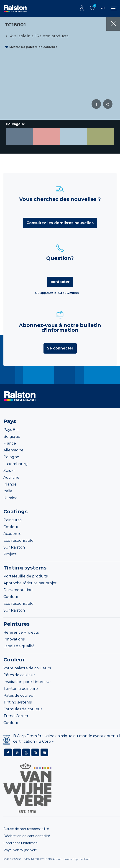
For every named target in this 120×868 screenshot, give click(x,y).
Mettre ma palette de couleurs (33, 47)
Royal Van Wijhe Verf (20, 850)
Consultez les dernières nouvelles (60, 223)
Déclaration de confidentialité (27, 836)
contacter (60, 282)
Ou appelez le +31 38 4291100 (57, 293)
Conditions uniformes (20, 843)
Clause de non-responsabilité (26, 829)
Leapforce (84, 859)
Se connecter (60, 348)
